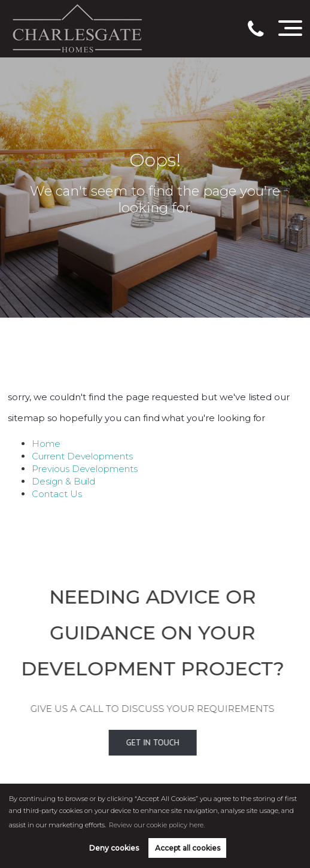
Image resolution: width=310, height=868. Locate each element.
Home (46, 444)
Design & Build (63, 481)
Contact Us (57, 494)
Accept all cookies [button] (188, 848)
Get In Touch (134, 742)
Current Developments (82, 456)
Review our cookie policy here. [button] (157, 825)
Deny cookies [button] (114, 848)
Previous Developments (85, 469)
